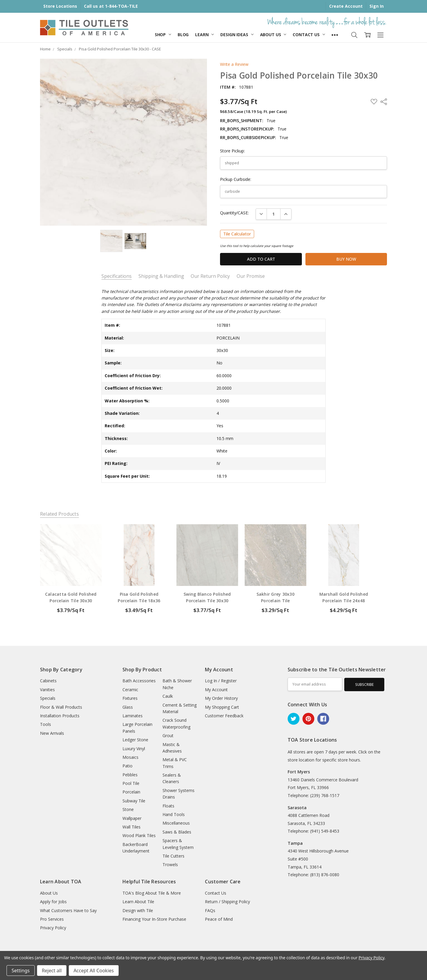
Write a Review (234, 64)
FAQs (210, 910)
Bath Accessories (139, 681)
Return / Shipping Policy (227, 902)
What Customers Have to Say (68, 910)
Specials (48, 698)
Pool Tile (131, 783)
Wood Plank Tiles (139, 835)
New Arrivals (52, 733)
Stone (128, 809)
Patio (128, 766)
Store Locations (60, 6)
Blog (183, 35)
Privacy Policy (53, 928)
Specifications (117, 276)
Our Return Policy (210, 276)
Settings (21, 971)
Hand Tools (174, 814)
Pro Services (52, 919)
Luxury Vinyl (134, 749)
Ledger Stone (135, 740)
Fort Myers (299, 772)
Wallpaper (132, 818)
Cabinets (48, 681)
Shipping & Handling (161, 276)
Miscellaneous (176, 823)
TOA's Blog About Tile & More (152, 893)
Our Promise (251, 276)
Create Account (346, 6)
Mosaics (130, 757)
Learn (204, 35)
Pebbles (130, 775)
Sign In (377, 6)
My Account (216, 690)
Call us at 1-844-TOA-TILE (111, 6)
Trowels (170, 865)
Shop (163, 35)
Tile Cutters (173, 856)
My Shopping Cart (222, 707)
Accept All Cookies (94, 971)
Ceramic (130, 690)
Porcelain (131, 792)
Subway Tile (134, 801)
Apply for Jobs (53, 902)
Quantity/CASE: (234, 213)
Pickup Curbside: (236, 179)
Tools (46, 724)
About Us (273, 35)
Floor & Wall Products (61, 707)
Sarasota (297, 808)
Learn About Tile (138, 902)
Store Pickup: (232, 151)
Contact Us (309, 35)
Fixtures (130, 698)
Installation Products (60, 716)
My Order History (221, 698)
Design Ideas (237, 35)
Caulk (168, 696)
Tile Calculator (237, 234)
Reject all (52, 971)
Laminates (133, 716)
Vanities (47, 690)
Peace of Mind (219, 919)
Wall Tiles (132, 827)
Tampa (295, 843)
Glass (128, 707)
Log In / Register (221, 681)
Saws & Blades (177, 832)
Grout (168, 736)
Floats (168, 806)
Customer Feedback (224, 716)
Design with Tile (138, 910)
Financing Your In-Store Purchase (154, 919)
